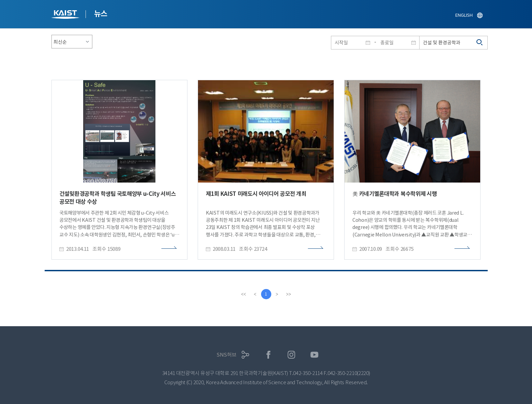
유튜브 (314, 355)
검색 (480, 43)
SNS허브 (226, 355)
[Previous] (255, 294)
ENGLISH (464, 15)
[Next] (277, 294)
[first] (244, 294)
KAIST (66, 15)
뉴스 (101, 14)
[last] (289, 294)
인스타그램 (292, 355)
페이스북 (268, 355)
